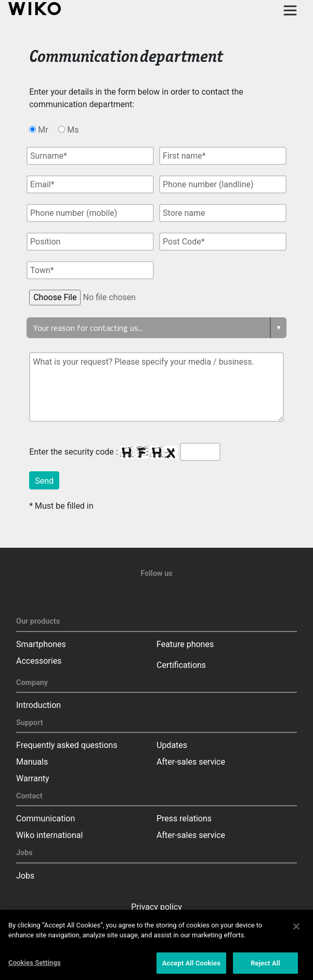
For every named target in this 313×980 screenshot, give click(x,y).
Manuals (32, 762)
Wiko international (49, 835)
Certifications (181, 665)
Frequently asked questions (67, 745)
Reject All (265, 966)
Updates (172, 745)
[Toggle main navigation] (290, 10)
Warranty (33, 778)
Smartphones (41, 644)
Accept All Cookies (191, 966)
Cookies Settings (35, 966)
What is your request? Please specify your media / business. (156, 387)
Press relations (184, 818)
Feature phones (185, 644)
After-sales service (191, 762)
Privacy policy (156, 907)
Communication (45, 818)
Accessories (39, 661)
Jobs (25, 876)
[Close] (296, 929)
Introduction (38, 705)
